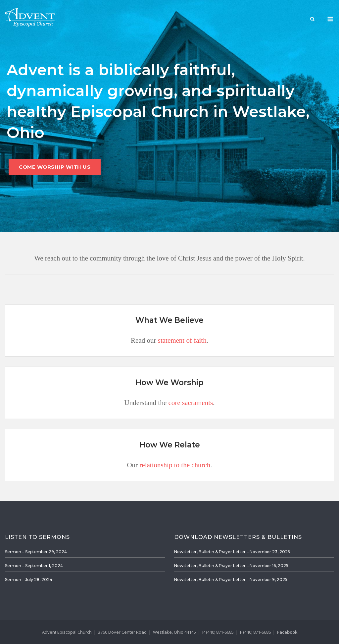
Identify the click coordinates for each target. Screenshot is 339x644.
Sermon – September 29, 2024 (36, 552)
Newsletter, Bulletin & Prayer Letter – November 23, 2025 (232, 552)
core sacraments (191, 403)
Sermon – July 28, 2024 (29, 580)
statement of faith (182, 340)
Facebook (287, 632)
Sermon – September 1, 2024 (34, 566)
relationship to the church (175, 465)
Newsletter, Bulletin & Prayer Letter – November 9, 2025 (231, 580)
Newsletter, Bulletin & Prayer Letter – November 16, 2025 (231, 566)
